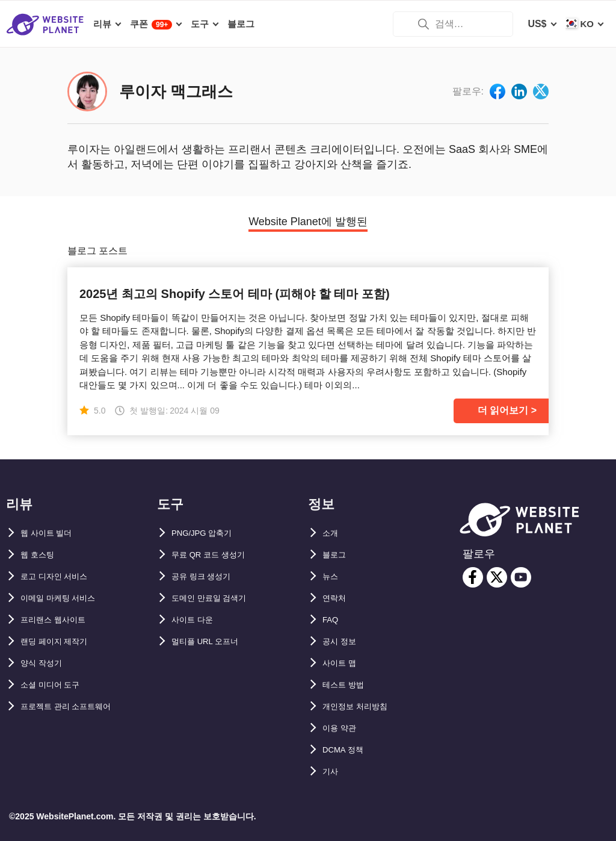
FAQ (332, 620)
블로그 (337, 555)
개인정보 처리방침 (362, 706)
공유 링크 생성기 (208, 576)
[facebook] (473, 577)
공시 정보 (343, 641)
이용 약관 (343, 728)
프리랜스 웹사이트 (60, 620)
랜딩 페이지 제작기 (62, 641)
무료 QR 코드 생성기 (216, 555)
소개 (332, 533)
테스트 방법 (348, 685)
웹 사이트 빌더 (52, 533)
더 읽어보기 (503, 410)
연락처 (337, 598)
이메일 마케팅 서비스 (66, 598)
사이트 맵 (343, 663)
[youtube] (521, 577)
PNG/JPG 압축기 (209, 533)
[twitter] (497, 577)
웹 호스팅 (41, 555)
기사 (332, 771)
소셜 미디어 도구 (57, 685)
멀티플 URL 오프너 (213, 641)
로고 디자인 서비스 (62, 576)
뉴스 (332, 576)
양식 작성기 (46, 663)
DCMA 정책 (348, 750)
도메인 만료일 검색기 (217, 598)
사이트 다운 (197, 620)
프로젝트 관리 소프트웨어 (76, 706)
